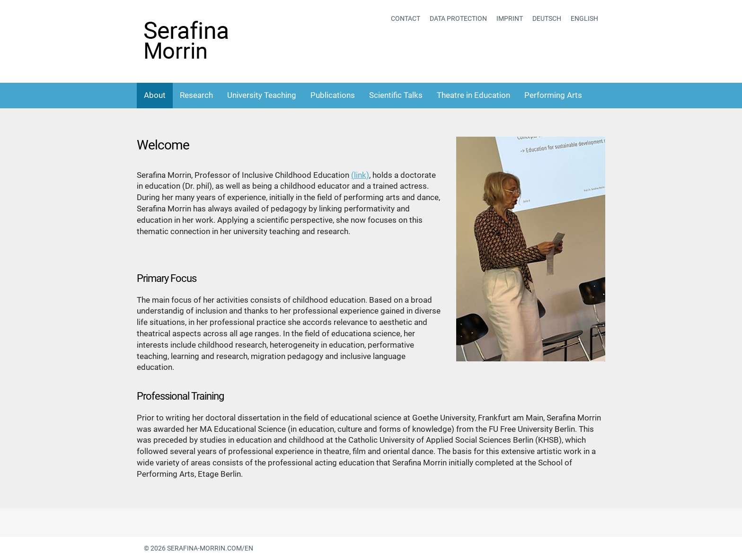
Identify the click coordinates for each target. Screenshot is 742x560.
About (155, 95)
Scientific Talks (396, 95)
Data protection (458, 18)
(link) (360, 175)
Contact (406, 18)
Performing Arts (553, 95)
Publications (333, 95)
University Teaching (262, 95)
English (584, 18)
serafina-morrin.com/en (210, 548)
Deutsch (547, 18)
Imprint (510, 18)
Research (196, 95)
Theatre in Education (473, 95)
